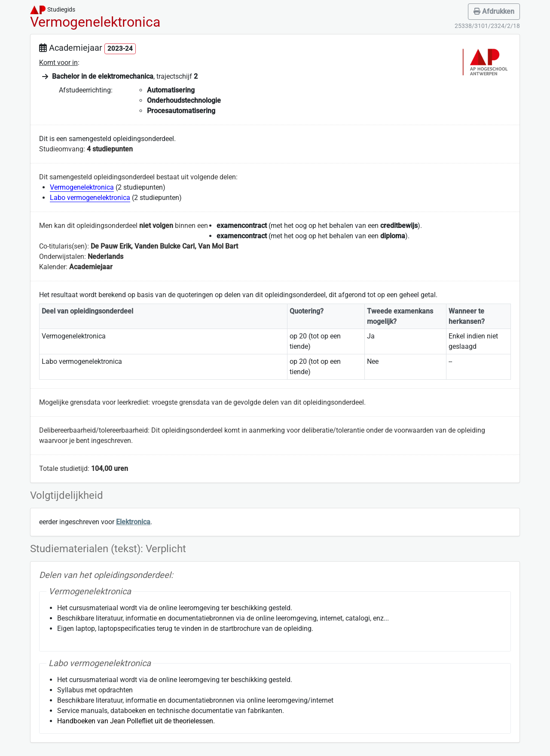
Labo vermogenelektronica (90, 198)
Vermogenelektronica (82, 187)
